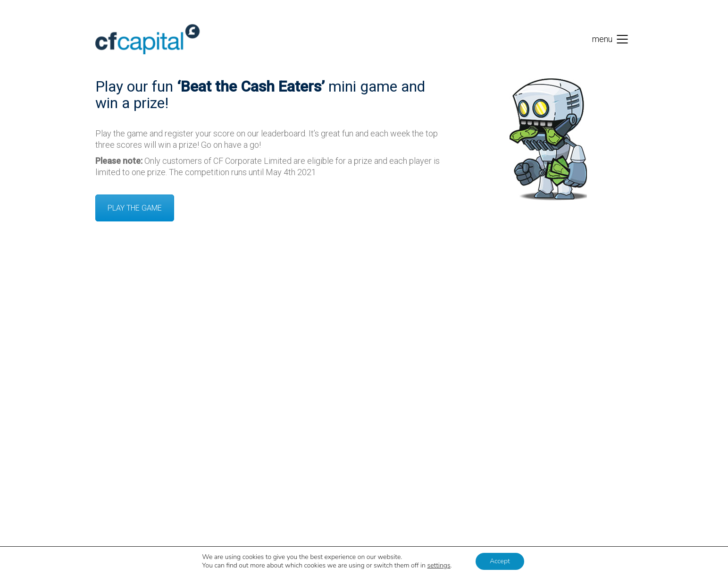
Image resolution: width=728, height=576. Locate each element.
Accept (500, 561)
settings (439, 566)
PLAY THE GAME (135, 208)
